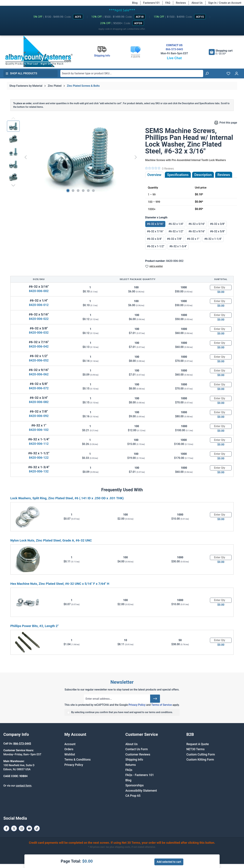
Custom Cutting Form (201, 754)
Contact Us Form (137, 749)
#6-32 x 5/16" (197, 224)
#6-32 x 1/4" (176, 224)
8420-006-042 (39, 346)
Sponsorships (135, 785)
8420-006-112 (39, 444)
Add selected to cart (169, 862)
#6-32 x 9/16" (197, 231)
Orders (69, 749)
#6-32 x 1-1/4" (213, 239)
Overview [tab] (154, 175)
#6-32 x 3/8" (217, 224)
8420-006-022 (39, 319)
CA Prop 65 (133, 796)
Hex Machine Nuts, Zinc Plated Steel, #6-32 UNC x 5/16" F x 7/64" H (60, 584)
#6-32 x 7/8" (174, 239)
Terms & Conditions (78, 760)
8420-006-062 (39, 374)
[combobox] (132, 73)
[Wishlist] (228, 73)
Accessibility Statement (141, 791)
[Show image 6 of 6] (93, 191)
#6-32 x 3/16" (155, 224)
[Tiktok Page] (37, 828)
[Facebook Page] (6, 828)
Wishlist (70, 754)
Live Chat (174, 58)
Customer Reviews (138, 754)
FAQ (168, 3)
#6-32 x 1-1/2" (156, 246)
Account (70, 744)
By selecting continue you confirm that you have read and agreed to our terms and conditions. (122, 712)
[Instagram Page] (22, 828)
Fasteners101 (151, 3)
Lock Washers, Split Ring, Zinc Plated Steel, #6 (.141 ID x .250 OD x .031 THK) (67, 498)
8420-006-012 (39, 305)
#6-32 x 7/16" (155, 231)
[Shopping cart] (221, 52)
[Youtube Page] (29, 828)
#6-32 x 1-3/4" (178, 246)
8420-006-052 (39, 360)
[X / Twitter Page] (14, 828)
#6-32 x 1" (193, 239)
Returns (131, 765)
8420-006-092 (39, 416)
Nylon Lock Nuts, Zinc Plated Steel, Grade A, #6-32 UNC (51, 540)
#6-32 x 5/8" (217, 231)
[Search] (207, 73)
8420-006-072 (39, 388)
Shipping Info (134, 760)
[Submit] (155, 699)
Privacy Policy (137, 705)
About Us (197, 3)
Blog (135, 3)
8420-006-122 (39, 458)
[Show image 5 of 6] (88, 191)
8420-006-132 (39, 471)
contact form (24, 786)
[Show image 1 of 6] (68, 191)
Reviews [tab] (224, 175)
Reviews (181, 3)
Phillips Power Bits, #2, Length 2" (34, 626)
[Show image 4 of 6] (83, 191)
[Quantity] (221, 287)
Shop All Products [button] (21, 73)
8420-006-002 (39, 291)
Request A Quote (198, 744)
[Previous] (26, 157)
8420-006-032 (39, 333)
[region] (73, 157)
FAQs (129, 770)
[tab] (203, 175)
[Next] (136, 157)
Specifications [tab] (178, 175)
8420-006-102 (39, 430)
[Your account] (237, 73)
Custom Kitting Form (200, 760)
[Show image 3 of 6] (78, 191)
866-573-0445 (174, 49)
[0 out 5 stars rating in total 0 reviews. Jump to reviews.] (160, 168)
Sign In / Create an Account (225, 3)
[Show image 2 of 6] (73, 191)
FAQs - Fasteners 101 (140, 775)
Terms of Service (162, 705)
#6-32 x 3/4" (155, 239)
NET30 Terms (195, 749)
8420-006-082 (39, 402)
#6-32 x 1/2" (176, 231)
